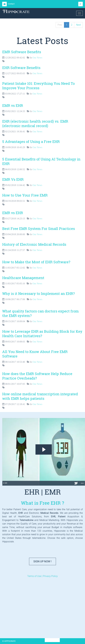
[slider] (40, 483)
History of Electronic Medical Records (34, 244)
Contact (8, 4)
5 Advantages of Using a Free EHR (31, 142)
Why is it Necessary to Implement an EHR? (38, 294)
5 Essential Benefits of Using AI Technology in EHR (41, 161)
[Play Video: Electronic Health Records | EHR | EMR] (44, 449)
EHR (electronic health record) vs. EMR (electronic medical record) (35, 124)
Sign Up (42, 561)
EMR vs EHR (13, 105)
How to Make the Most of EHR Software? (36, 262)
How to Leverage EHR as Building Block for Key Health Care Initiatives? (42, 334)
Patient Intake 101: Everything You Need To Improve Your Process (38, 86)
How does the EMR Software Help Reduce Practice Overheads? (37, 376)
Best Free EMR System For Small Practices (39, 229)
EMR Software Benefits (22, 52)
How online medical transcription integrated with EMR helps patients (40, 396)
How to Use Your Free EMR (25, 195)
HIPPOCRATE (52, 640)
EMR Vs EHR (13, 179)
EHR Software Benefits (21, 68)
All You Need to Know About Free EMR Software (35, 354)
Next (78, 25)
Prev (60, 25)
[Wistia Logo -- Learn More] (76, 483)
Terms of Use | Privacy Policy (42, 576)
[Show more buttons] (82, 483)
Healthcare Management (23, 278)
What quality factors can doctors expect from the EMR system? (40, 313)
